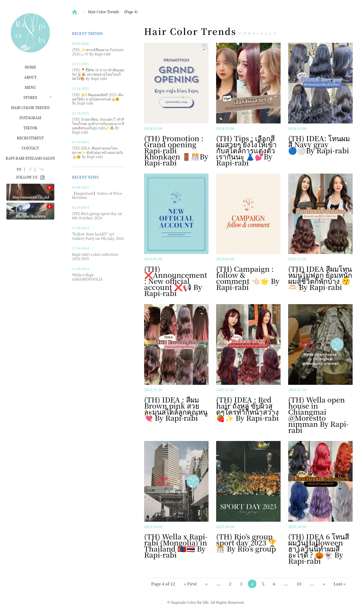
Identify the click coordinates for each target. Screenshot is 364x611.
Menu (30, 87)
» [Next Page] (324, 584)
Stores (30, 97)
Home (30, 67)
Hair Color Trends (30, 108)
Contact (30, 148)
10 (299, 584)
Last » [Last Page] (340, 584)
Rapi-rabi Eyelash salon (30, 158)
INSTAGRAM (30, 118)
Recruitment (30, 138)
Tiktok (30, 128)
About (30, 77)
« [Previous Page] (206, 584)
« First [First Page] (190, 584)
